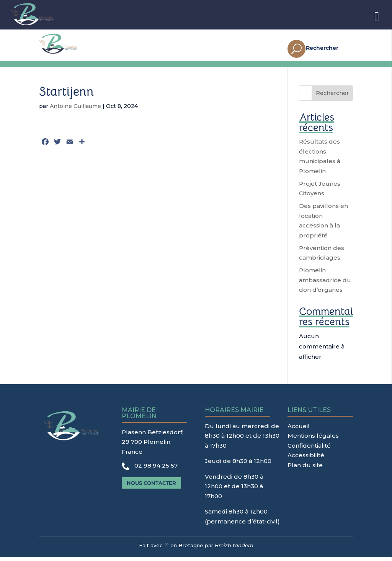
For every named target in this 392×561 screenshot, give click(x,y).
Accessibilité (306, 459)
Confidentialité (309, 449)
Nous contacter (151, 487)
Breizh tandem (234, 549)
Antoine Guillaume (75, 110)
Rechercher (332, 97)
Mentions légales (313, 439)
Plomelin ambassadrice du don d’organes (325, 284)
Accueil (299, 430)
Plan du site (305, 469)
